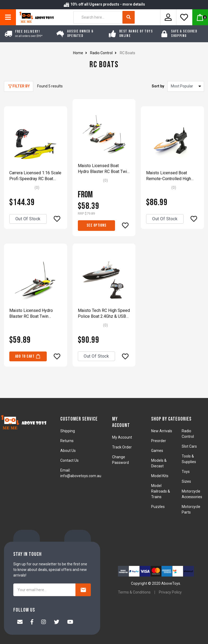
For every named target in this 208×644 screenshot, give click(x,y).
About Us (68, 451)
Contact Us (69, 460)
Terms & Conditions (134, 592)
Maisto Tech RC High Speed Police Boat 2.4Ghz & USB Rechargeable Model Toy (104, 314)
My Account (122, 437)
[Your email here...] (44, 590)
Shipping (68, 431)
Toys (186, 472)
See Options (97, 225)
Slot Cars (189, 446)
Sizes (186, 481)
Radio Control (188, 434)
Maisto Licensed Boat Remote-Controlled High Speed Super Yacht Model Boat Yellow (170, 176)
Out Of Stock (28, 219)
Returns (67, 441)
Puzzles (158, 507)
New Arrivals (162, 431)
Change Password (120, 460)
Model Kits (160, 476)
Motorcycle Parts (191, 509)
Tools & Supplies (189, 459)
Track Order (122, 447)
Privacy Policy (170, 592)
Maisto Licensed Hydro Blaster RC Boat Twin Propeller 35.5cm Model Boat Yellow (32, 314)
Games (157, 451)
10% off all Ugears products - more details (104, 4)
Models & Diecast (159, 463)
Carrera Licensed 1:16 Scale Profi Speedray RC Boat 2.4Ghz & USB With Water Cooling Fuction (35, 176)
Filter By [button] (21, 86)
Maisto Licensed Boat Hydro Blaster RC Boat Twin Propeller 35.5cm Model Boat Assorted (103, 169)
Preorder (159, 441)
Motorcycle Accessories (192, 494)
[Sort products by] (186, 86)
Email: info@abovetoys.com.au (81, 473)
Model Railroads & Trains (161, 491)
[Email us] (20, 622)
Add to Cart (28, 356)
